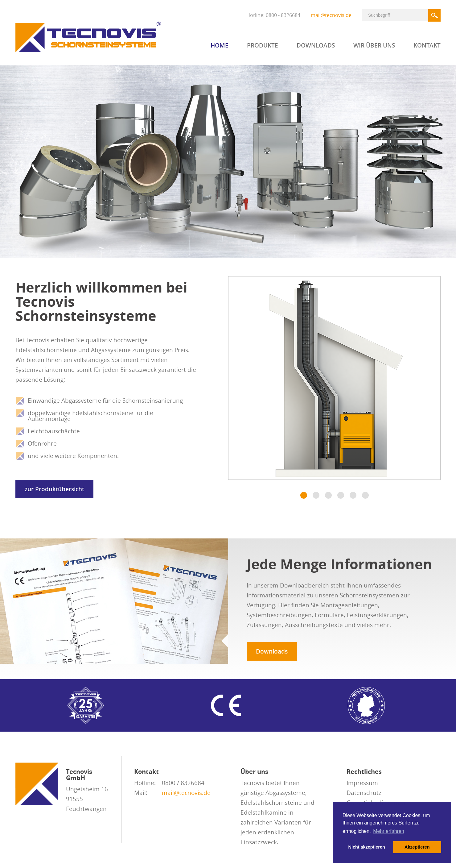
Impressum (362, 783)
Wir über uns (374, 46)
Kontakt (427, 46)
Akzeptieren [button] (417, 847)
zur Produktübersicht (54, 489)
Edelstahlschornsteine (271, 803)
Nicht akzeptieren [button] (367, 847)
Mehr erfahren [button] (389, 831)
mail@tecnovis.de (331, 15)
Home (220, 46)
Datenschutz (364, 793)
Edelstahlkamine (264, 812)
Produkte (263, 46)
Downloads (316, 46)
